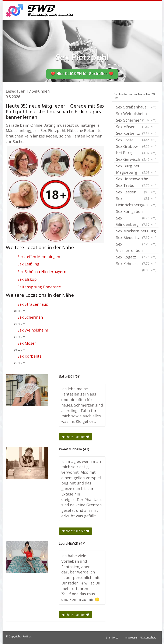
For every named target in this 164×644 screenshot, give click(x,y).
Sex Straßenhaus (33, 304)
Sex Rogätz (136, 257)
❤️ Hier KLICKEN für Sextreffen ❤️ (82, 74)
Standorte (112, 638)
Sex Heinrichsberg (136, 202)
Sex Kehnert (136, 264)
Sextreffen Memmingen (39, 257)
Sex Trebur (136, 186)
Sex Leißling (28, 264)
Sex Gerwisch (136, 159)
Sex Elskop (27, 279)
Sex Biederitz (136, 238)
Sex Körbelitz (29, 356)
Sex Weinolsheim (33, 330)
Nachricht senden (75, 437)
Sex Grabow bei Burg (136, 150)
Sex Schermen (30, 317)
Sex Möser (27, 343)
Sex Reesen (136, 192)
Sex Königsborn (136, 212)
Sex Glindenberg (136, 221)
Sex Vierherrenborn (136, 248)
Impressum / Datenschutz (141, 638)
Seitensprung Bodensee (39, 287)
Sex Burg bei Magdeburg (136, 169)
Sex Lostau (136, 140)
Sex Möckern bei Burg (136, 231)
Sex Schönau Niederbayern (42, 272)
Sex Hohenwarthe (136, 179)
